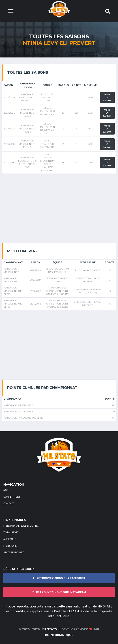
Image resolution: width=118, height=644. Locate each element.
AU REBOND (10, 539)
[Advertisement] (59, 208)
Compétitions (12, 497)
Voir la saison (107, 98)
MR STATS (49, 629)
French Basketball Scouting (21, 526)
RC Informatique (59, 635)
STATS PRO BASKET (14, 552)
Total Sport (11, 532)
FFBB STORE (10, 546)
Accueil (8, 490)
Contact (9, 503)
